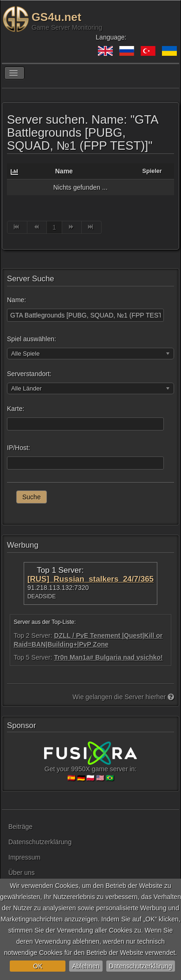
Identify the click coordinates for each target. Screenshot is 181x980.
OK (38, 966)
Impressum (24, 857)
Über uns (22, 873)
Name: (16, 300)
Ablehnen (86, 966)
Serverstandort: (29, 374)
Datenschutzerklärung (141, 966)
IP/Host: (19, 448)
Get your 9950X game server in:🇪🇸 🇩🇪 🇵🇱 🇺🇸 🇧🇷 (90, 765)
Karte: (16, 409)
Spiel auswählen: (32, 339)
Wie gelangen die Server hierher (123, 697)
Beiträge (20, 827)
